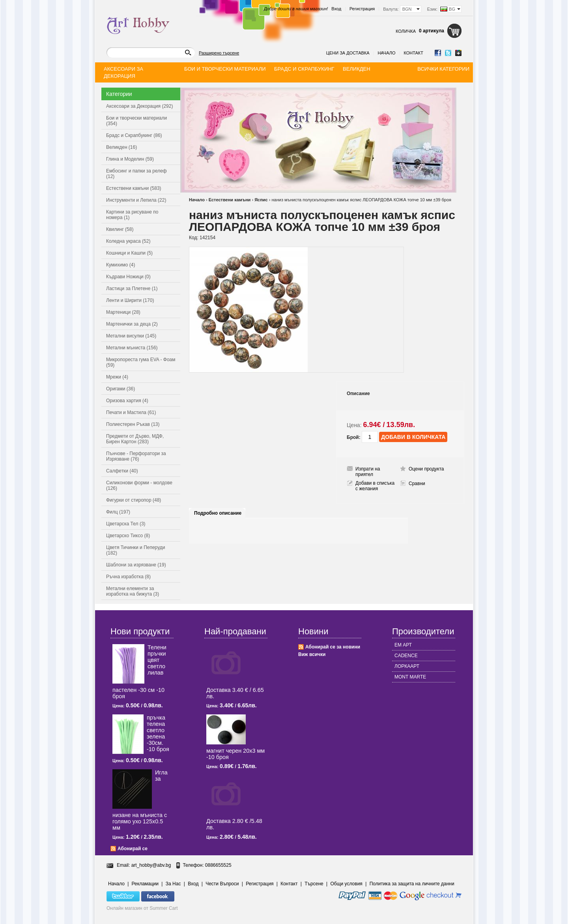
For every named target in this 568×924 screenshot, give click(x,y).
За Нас (173, 884)
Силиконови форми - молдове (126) (139, 485)
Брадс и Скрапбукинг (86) (134, 135)
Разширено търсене (219, 53)
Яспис (261, 200)
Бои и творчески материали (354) (136, 121)
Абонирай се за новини (333, 647)
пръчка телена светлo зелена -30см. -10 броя (158, 733)
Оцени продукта (426, 469)
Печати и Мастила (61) (131, 412)
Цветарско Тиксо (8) (128, 536)
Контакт (413, 53)
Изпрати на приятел (368, 472)
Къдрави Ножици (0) (128, 277)
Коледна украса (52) (128, 241)
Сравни (417, 484)
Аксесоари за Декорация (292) (139, 106)
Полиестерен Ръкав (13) (133, 424)
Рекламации (145, 884)
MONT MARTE (410, 677)
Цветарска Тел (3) (126, 524)
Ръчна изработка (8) (128, 577)
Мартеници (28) (123, 312)
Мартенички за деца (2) (132, 324)
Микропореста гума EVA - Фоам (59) (141, 362)
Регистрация (362, 9)
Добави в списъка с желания (375, 486)
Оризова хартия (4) (127, 401)
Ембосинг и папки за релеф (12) (136, 174)
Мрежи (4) (117, 377)
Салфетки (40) (122, 471)
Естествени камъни (230, 200)
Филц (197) (118, 512)
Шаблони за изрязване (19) (136, 565)
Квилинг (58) (120, 229)
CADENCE (406, 656)
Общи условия (347, 884)
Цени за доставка (348, 53)
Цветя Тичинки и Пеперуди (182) (135, 550)
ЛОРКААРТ (407, 666)
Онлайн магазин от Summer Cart (142, 908)
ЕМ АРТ (403, 645)
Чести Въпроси (222, 884)
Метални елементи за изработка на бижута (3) (133, 591)
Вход (336, 9)
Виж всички (312, 654)
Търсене (314, 884)
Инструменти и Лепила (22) (136, 200)
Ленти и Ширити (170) (130, 300)
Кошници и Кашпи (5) (129, 253)
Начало (386, 53)
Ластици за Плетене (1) (132, 289)
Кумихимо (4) (121, 265)
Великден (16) (121, 147)
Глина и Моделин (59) (130, 159)
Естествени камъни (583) (134, 188)
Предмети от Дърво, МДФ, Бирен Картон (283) (135, 439)
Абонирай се (133, 849)
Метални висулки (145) (131, 336)
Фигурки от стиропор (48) (134, 500)
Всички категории (443, 69)
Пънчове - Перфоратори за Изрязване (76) (136, 456)
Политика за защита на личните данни (412, 884)
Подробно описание (218, 513)
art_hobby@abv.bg (151, 865)
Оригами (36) (121, 389)
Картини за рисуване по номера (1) (132, 215)
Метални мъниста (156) (132, 348)
